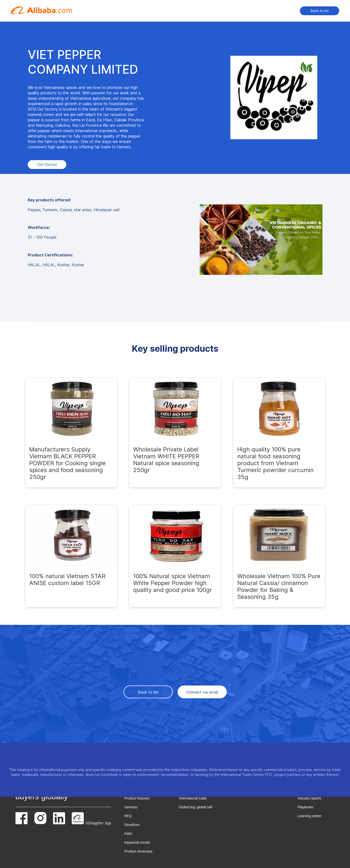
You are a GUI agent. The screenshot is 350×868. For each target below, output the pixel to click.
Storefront (132, 825)
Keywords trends (137, 842)
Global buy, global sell (196, 807)
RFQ (128, 816)
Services (131, 807)
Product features (137, 798)
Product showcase (138, 851)
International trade (193, 798)
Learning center (309, 816)
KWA (128, 834)
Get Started (47, 164)
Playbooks (305, 807)
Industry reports (309, 798)
